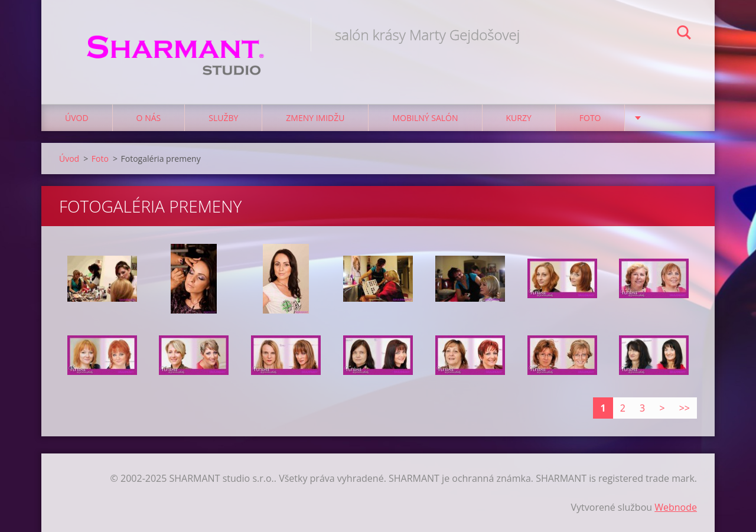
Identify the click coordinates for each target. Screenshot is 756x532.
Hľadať (684, 34)
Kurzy (519, 118)
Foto (590, 118)
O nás (149, 118)
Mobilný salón (425, 118)
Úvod (77, 118)
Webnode (676, 507)
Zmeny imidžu (315, 118)
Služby (223, 118)
